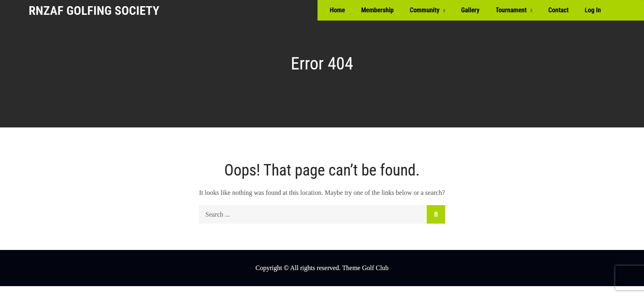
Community (425, 10)
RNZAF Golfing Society (94, 10)
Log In (593, 10)
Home (337, 10)
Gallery (470, 10)
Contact (559, 10)
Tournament (511, 10)
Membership (377, 10)
